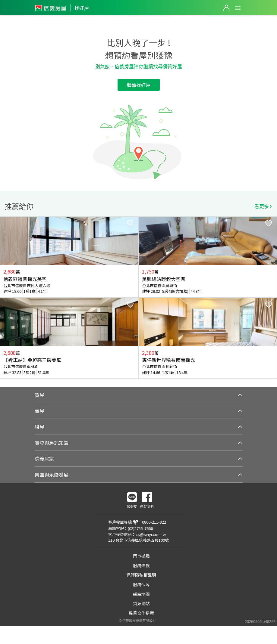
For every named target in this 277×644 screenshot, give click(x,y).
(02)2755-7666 (140, 528)
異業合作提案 (141, 613)
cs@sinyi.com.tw (151, 534)
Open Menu (238, 8)
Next (272, 298)
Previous (5, 298)
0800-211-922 (154, 522)
